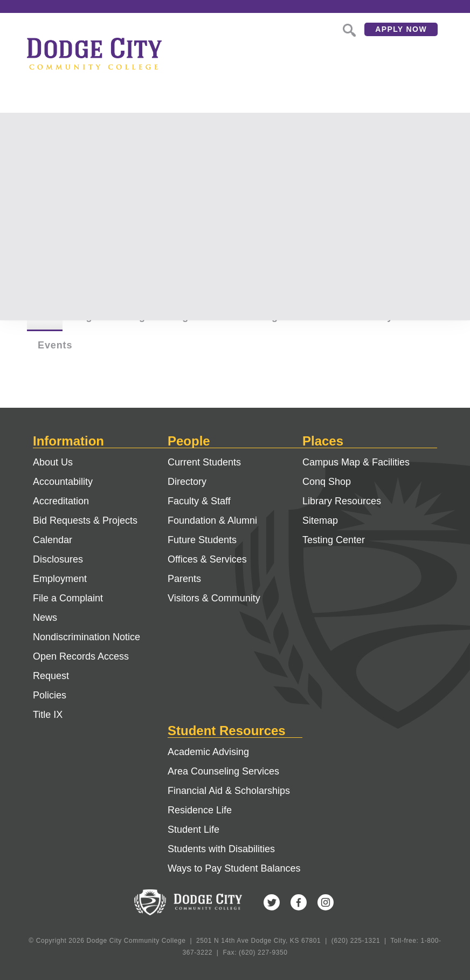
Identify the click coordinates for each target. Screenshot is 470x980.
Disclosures (58, 559)
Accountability (63, 482)
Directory (187, 482)
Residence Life (200, 810)
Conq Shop (327, 482)
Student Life (193, 830)
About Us (53, 462)
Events (55, 345)
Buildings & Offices (285, 317)
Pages (89, 317)
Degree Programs (170, 317)
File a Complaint (68, 598)
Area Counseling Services (223, 771)
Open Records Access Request (81, 666)
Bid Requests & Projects (85, 520)
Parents (184, 579)
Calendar (53, 540)
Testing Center (334, 540)
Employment (60, 579)
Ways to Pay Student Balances (234, 868)
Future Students (202, 540)
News (45, 618)
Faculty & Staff (393, 317)
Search (348, 29)
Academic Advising (208, 752)
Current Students (204, 462)
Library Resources (342, 501)
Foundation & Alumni (212, 520)
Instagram (326, 902)
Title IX (48, 715)
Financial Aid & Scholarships (229, 791)
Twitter (272, 902)
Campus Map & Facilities (356, 462)
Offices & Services (207, 559)
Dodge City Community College (94, 53)
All (45, 317)
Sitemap (320, 520)
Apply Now (401, 29)
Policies (50, 695)
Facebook (299, 902)
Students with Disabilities (221, 849)
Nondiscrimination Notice (87, 637)
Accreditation (61, 501)
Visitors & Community (214, 598)
